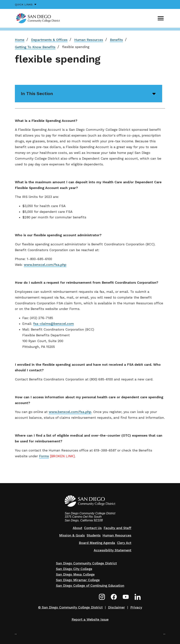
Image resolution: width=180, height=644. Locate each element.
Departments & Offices (49, 40)
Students (94, 535)
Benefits (116, 40)
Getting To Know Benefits (35, 47)
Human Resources (89, 40)
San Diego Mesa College (75, 574)
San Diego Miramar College (78, 580)
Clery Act (124, 543)
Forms (44, 456)
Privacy (136, 607)
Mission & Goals (72, 535)
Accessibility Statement (112, 550)
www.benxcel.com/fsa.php (45, 265)
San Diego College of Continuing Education (90, 586)
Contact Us (93, 528)
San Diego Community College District (86, 563)
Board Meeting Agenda (97, 543)
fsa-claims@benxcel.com (54, 324)
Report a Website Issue (90, 619)
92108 (98, 520)
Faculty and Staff (117, 528)
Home (20, 40)
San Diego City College (74, 569)
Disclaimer (116, 607)
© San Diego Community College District (70, 607)
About (77, 528)
